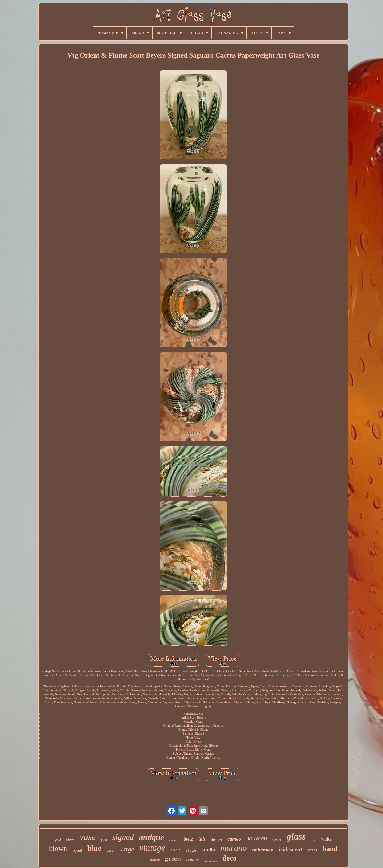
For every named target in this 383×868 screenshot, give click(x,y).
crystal (77, 851)
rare (175, 849)
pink (104, 840)
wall (313, 840)
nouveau (257, 838)
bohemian (263, 850)
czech (111, 850)
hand (330, 849)
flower (277, 840)
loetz (188, 839)
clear (70, 840)
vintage (152, 848)
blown (58, 849)
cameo (234, 839)
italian (155, 860)
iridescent (290, 849)
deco (230, 858)
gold (58, 840)
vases (312, 850)
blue (94, 848)
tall (202, 839)
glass (296, 836)
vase (88, 837)
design (216, 839)
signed (123, 837)
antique (151, 837)
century (193, 860)
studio (209, 850)
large (127, 849)
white (326, 839)
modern (174, 840)
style (191, 851)
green (173, 859)
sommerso (211, 861)
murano (234, 848)
